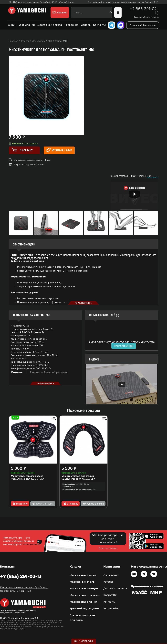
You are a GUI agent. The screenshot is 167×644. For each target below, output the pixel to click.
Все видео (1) (153, 177)
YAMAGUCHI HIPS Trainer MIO (78, 479)
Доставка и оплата (50, 25)
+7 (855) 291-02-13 (21, 576)
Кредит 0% (110, 595)
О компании (27, 25)
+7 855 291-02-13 (144, 11)
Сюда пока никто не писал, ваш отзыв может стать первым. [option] (122, 343)
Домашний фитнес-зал (143, 25)
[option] (122, 384)
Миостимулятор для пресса (27, 476)
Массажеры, (37, 372)
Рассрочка (71, 25)
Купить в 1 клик (59, 150)
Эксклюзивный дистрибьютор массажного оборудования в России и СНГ (123, 2)
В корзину (20, 504)
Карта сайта (111, 608)
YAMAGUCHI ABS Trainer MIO (28, 479)
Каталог (108, 582)
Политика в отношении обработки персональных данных (24, 589)
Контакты (99, 25)
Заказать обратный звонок (146, 17)
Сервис (86, 25)
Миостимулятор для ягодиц (78, 476)
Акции (12, 25)
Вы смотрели (84, 641)
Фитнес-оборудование (56, 372)
